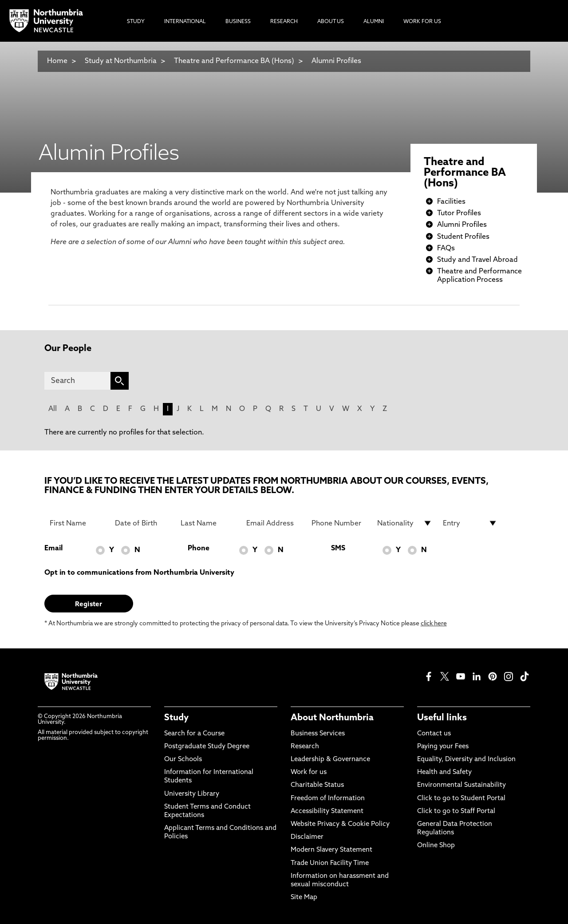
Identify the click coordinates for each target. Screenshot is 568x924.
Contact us (434, 734)
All (53, 409)
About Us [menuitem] (331, 22)
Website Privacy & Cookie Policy (340, 824)
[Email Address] (274, 523)
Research (305, 747)
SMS (338, 549)
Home (57, 61)
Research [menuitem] (284, 22)
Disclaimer (307, 837)
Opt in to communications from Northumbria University (139, 573)
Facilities (451, 202)
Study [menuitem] (136, 22)
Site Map (304, 898)
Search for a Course (194, 734)
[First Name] (77, 523)
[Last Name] (208, 523)
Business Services (318, 734)
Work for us (309, 772)
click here (434, 624)
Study (176, 718)
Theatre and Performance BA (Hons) (234, 61)
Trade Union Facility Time (330, 863)
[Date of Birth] (142, 523)
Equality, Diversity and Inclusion (466, 760)
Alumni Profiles (336, 61)
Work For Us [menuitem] (422, 22)
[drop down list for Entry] (470, 523)
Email (53, 549)
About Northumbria (332, 718)
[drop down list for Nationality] (405, 523)
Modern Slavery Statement (331, 850)
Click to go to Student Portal (461, 799)
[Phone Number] (339, 523)
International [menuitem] (185, 22)
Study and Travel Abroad (477, 260)
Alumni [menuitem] (374, 22)
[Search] (77, 381)
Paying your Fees (443, 747)
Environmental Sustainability (461, 785)
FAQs (446, 249)
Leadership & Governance (330, 760)
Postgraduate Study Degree (207, 747)
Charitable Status (317, 785)
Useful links (442, 718)
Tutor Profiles (459, 213)
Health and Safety (444, 772)
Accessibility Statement (327, 811)
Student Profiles (463, 237)
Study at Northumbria (121, 61)
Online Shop (436, 846)
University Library (192, 794)
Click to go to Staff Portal (456, 811)
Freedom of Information (328, 799)
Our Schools (183, 760)
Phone (199, 549)
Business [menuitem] (238, 22)
